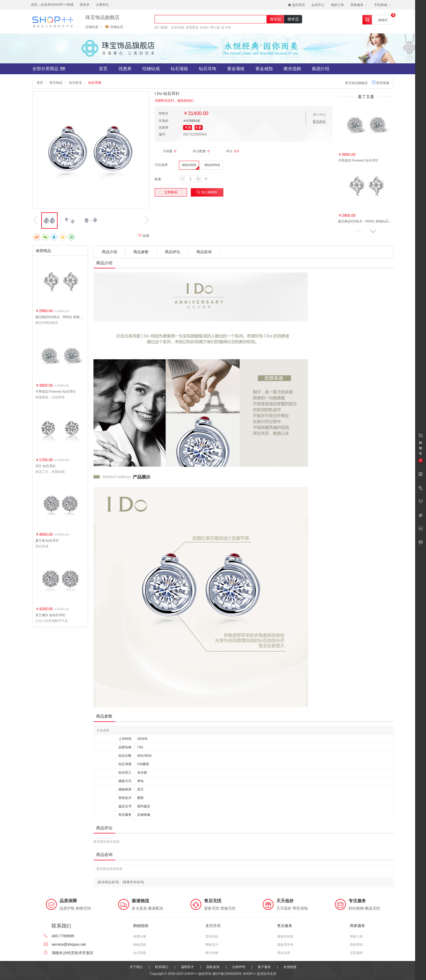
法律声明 (239, 967)
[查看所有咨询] (133, 882)
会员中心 (318, 5)
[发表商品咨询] (108, 882)
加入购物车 (207, 192)
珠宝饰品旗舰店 (102, 18)
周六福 (215, 27)
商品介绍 (109, 252)
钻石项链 (179, 69)
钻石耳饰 (208, 69)
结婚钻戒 (151, 69)
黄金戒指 (264, 69)
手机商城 (382, 5)
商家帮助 (356, 945)
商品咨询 (204, 252)
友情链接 (290, 967)
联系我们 (162, 967)
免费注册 (140, 936)
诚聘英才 (187, 967)
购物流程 (140, 945)
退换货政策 (285, 936)
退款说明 (284, 953)
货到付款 (212, 936)
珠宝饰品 (56, 83)
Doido (204, 27)
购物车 (383, 20)
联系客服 (380, 83)
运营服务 (356, 953)
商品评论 (173, 252)
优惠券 (125, 69)
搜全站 (275, 19)
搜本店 (293, 19)
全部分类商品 (49, 69)
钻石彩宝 (76, 83)
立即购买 (171, 192)
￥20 (188, 128)
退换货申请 (285, 945)
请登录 (84, 5)
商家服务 (359, 5)
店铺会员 (114, 27)
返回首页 (297, 5)
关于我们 (136, 967)
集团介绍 (321, 69)
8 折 (199, 128)
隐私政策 (213, 967)
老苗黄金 (192, 27)
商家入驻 (356, 936)
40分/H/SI (189, 165)
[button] (373, 231)
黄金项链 (236, 69)
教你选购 (292, 69)
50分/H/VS (212, 165)
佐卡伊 (226, 27)
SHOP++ (249, 974)
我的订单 (337, 5)
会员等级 (140, 953)
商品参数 (141, 252)
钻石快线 (178, 27)
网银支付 (212, 945)
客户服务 (264, 967)
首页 (103, 69)
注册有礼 (102, 5)
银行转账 (212, 953)
